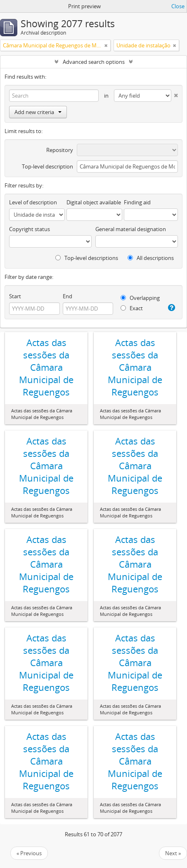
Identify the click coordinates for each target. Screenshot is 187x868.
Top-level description (47, 166)
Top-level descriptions (87, 258)
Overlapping (140, 298)
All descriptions (151, 258)
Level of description (33, 202)
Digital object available (94, 202)
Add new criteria (38, 112)
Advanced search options (94, 62)
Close (178, 6)
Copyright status (30, 229)
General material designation (131, 229)
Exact (132, 308)
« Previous (29, 853)
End (67, 296)
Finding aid (137, 202)
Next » (173, 853)
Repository (60, 150)
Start (15, 296)
